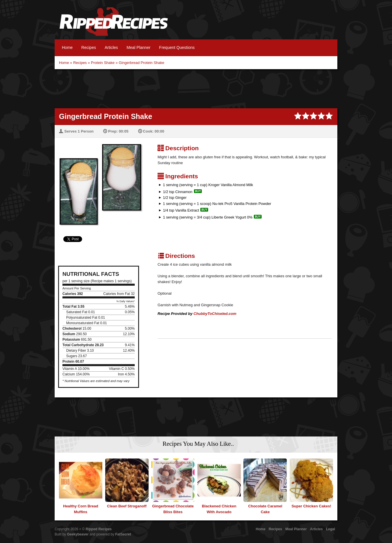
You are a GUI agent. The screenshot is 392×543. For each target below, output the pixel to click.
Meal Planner (139, 47)
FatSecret (123, 534)
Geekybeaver (78, 534)
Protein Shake (103, 63)
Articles (111, 47)
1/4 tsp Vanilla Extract (181, 210)
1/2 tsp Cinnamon (178, 192)
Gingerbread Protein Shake (142, 63)
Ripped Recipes (114, 25)
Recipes (89, 47)
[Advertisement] (196, 88)
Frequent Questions (177, 47)
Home (67, 47)
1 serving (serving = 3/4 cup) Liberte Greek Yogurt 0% (208, 217)
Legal (331, 529)
